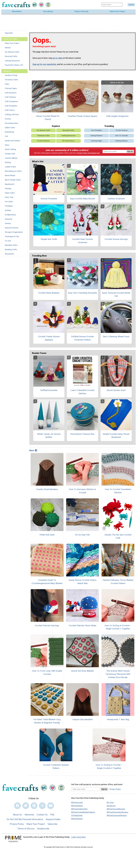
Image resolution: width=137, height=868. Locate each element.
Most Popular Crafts (13, 180)
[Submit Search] (131, 5)
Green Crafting (10, 149)
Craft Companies (11, 101)
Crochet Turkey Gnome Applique (49, 338)
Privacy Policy (82, 153)
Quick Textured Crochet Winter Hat (116, 294)
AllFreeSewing (77, 819)
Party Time (9, 197)
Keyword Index (53, 819)
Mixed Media (10, 175)
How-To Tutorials (122, 136)
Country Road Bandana (47, 489)
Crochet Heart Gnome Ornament (82, 241)
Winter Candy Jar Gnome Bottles (49, 436)
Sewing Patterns (96, 136)
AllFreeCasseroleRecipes (117, 815)
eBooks (8, 48)
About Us (17, 815)
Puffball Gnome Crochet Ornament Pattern (82, 338)
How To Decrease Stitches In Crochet (82, 491)
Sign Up (130, 151)
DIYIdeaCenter (77, 815)
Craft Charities (10, 97)
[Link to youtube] (51, 806)
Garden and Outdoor (13, 141)
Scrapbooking (10, 215)
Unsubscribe (43, 829)
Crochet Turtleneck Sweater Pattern (56, 766)
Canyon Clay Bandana (82, 719)
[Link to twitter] (26, 806)
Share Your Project (12, 43)
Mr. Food (110, 803)
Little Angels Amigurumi (117, 116)
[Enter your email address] (86, 789)
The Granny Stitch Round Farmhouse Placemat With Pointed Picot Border (118, 674)
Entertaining (9, 132)
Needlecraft (9, 184)
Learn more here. (79, 837)
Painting (8, 189)
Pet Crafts (9, 202)
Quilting (8, 210)
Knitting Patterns (122, 141)
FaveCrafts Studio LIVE (14, 65)
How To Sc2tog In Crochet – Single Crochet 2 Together (118, 627)
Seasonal (8, 219)
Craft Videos (10, 110)
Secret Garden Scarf (116, 390)
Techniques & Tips (12, 236)
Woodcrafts (9, 254)
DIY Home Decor (68, 141)
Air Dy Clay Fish (82, 535)
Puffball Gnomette (49, 390)
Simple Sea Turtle (49, 239)
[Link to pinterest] (34, 806)
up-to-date (57, 58)
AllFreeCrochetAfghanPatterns (83, 812)
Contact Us (42, 815)
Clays (7, 84)
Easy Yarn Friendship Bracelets (82, 293)
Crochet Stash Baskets (49, 293)
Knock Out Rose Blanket (82, 671)
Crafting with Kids (12, 115)
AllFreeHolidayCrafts (79, 809)
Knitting (8, 162)
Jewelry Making (11, 158)
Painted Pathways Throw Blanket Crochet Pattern (118, 582)
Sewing (8, 223)
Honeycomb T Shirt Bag (118, 719)
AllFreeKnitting (77, 806)
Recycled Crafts (11, 56)
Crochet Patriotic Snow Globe (82, 626)
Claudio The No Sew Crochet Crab (118, 536)
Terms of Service (26, 829)
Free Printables (96, 130)
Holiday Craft (10, 154)
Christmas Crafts (11, 80)
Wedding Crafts (11, 250)
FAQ (52, 815)
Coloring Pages (11, 88)
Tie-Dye (8, 241)
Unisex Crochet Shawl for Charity (48, 118)
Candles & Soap (11, 75)
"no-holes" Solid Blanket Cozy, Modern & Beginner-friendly (47, 721)
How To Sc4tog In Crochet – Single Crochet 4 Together (109, 766)
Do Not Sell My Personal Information (25, 819)
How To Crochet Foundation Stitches (118, 491)
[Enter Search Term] (112, 5)
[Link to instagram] (42, 806)
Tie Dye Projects (122, 130)
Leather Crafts (10, 167)
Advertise (29, 815)
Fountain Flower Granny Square (82, 116)
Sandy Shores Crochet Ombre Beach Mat (82, 582)
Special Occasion (12, 228)
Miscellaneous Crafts (13, 171)
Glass (7, 145)
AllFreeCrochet (77, 803)
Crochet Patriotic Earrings (47, 626)
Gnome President (49, 199)
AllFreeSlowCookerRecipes (117, 812)
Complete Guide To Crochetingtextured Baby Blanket (47, 582)
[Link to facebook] (17, 806)
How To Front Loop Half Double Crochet (47, 672)
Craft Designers (11, 106)
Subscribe (9, 33)
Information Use (94, 153)
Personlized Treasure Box (82, 434)
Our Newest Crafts (12, 52)
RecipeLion (111, 806)
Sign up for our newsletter (44, 64)
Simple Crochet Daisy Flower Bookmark (116, 436)
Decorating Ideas (12, 123)
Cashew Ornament (116, 199)
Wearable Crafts (11, 245)
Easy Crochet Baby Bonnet (82, 199)
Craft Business (11, 93)
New (33, 450)
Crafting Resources (12, 61)
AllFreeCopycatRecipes (116, 809)
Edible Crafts (10, 128)
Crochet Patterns (43, 141)
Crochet (8, 119)
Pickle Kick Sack (47, 535)
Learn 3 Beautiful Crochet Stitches (82, 392)
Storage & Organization (14, 232)
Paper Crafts (10, 193)
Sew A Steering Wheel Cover (116, 337)
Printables (9, 206)
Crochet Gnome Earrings (116, 239)
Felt (6, 136)
